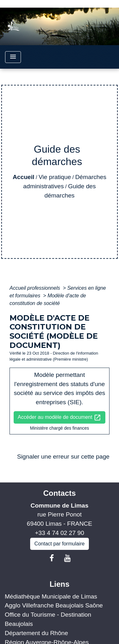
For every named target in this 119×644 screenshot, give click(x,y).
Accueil (23, 177)
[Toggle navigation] (13, 57)
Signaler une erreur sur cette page (63, 457)
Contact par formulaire (59, 544)
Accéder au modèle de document (60, 418)
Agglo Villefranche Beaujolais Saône (54, 605)
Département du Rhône (36, 633)
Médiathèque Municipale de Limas (51, 596)
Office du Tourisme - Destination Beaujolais (48, 619)
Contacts (60, 493)
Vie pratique (55, 177)
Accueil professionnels (36, 288)
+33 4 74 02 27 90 (60, 533)
